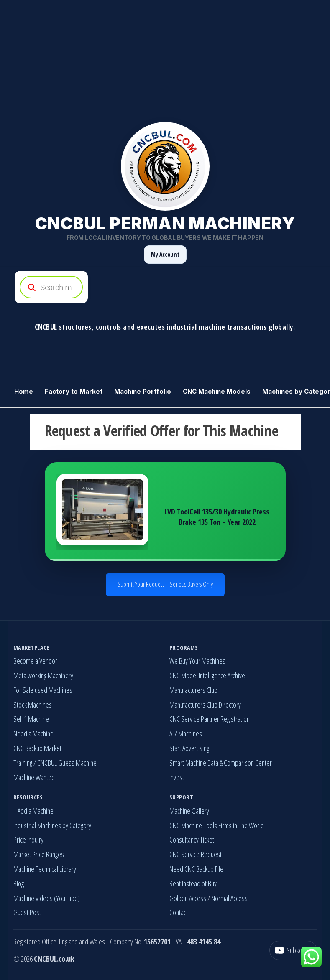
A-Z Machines (186, 733)
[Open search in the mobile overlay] (165, 287)
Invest (177, 777)
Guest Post (27, 912)
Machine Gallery (189, 811)
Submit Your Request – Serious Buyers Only (165, 584)
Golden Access (188, 898)
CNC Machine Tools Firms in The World (217, 825)
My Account (165, 254)
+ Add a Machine (33, 811)
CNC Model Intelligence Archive (207, 675)
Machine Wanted (34, 777)
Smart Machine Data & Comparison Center (221, 763)
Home (24, 391)
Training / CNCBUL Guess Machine (55, 763)
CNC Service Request (196, 854)
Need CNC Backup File (196, 869)
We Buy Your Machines (197, 661)
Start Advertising (189, 748)
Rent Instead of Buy (193, 883)
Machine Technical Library (45, 869)
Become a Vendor (35, 661)
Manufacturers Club (193, 690)
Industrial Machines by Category (52, 825)
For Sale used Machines (43, 690)
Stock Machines (33, 705)
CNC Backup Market (37, 748)
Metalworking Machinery (43, 675)
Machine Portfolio (143, 391)
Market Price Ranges (39, 854)
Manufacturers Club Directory (205, 705)
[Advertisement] (165, 59)
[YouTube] (293, 951)
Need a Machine (33, 733)
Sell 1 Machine (31, 719)
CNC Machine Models (217, 391)
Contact (179, 912)
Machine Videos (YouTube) (47, 898)
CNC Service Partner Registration (210, 719)
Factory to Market (74, 391)
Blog (19, 883)
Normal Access (229, 898)
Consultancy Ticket (192, 840)
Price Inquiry (28, 840)
